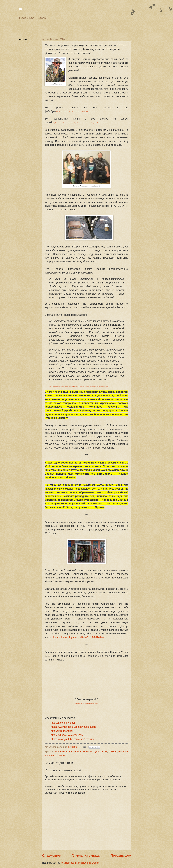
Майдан (113, 752)
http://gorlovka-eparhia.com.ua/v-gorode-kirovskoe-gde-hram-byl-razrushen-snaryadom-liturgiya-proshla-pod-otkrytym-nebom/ (79, 386)
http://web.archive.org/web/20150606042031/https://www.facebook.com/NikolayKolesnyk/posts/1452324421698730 (80, 123)
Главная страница (86, 855)
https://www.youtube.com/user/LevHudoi (73, 739)
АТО (57, 752)
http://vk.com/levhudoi (63, 723)
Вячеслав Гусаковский (95, 752)
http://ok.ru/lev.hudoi (62, 731)
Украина (61, 755)
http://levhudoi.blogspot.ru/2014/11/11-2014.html (78, 637)
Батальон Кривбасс (71, 752)
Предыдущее (121, 855)
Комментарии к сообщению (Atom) (80, 863)
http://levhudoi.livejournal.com (67, 735)
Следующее (51, 855)
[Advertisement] (75, 29)
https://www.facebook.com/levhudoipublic (73, 727)
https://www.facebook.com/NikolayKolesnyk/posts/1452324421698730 (73, 112)
